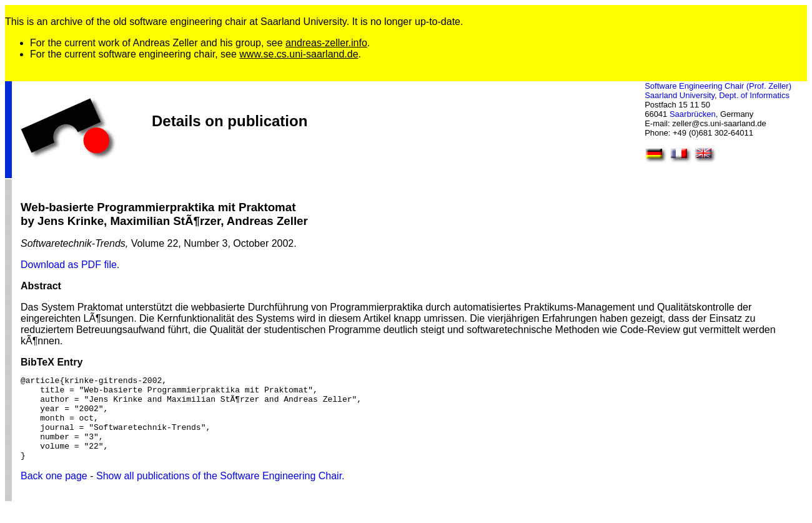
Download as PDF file (69, 265)
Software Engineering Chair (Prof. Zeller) (718, 86)
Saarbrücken (693, 114)
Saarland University (680, 95)
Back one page (54, 493)
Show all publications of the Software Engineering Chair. (220, 493)
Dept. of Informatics (754, 95)
